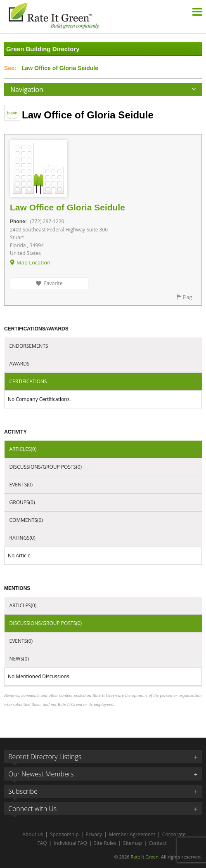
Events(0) (21, 485)
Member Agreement (132, 834)
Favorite (53, 283)
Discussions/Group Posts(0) (46, 467)
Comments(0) (26, 520)
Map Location (33, 262)
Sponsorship (64, 834)
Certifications (28, 381)
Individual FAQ (70, 843)
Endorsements (29, 346)
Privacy (94, 834)
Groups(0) (22, 502)
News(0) (19, 659)
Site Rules (105, 843)
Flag (187, 297)
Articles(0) (23, 449)
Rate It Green (144, 857)
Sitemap (133, 843)
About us (33, 834)
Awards (20, 364)
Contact (157, 843)
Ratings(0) (22, 538)
